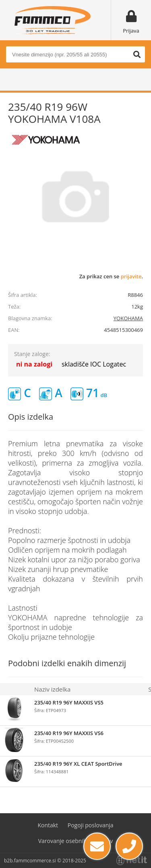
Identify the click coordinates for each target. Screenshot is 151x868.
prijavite (131, 276)
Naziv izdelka (52, 689)
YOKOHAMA (128, 318)
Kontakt (48, 825)
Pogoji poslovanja (91, 825)
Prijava (131, 31)
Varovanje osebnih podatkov (76, 841)
